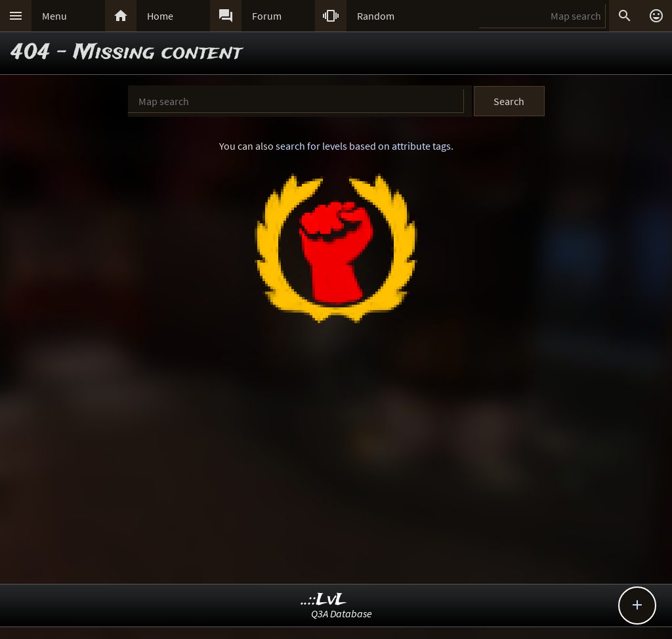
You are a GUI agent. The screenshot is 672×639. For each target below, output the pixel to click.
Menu (54, 16)
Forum (267, 16)
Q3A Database (342, 613)
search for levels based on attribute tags (363, 146)
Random (376, 16)
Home (160, 16)
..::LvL (324, 600)
